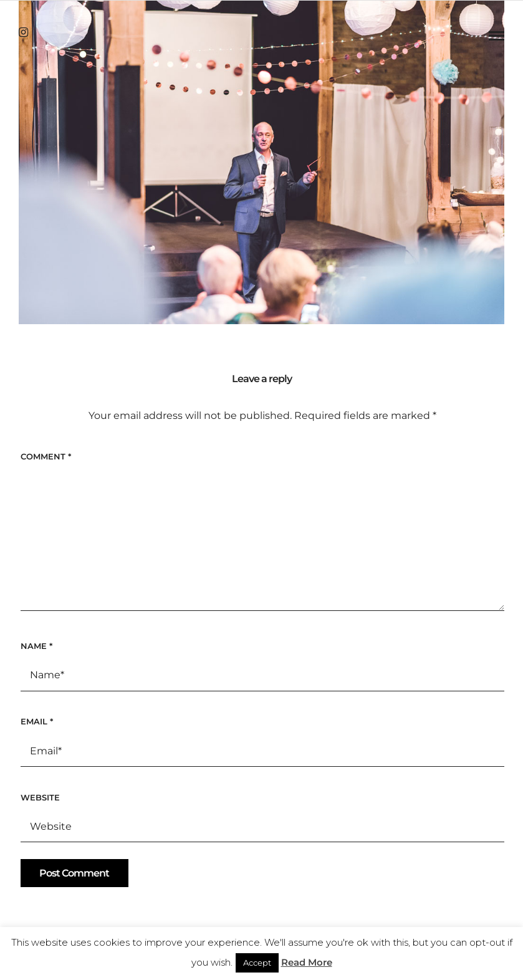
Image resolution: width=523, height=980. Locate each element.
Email (37, 721)
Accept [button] (257, 963)
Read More (307, 962)
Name (36, 646)
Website (40, 797)
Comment (46, 456)
